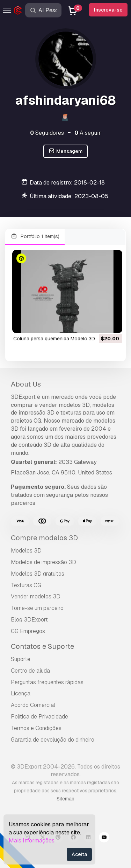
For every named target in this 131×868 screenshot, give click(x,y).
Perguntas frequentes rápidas (47, 682)
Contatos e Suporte (42, 646)
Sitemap (65, 799)
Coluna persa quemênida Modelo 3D (54, 339)
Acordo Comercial (33, 705)
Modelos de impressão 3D (43, 562)
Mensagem (65, 151)
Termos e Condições (36, 728)
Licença (21, 693)
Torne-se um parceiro (37, 608)
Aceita (79, 854)
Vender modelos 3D (36, 596)
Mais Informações (32, 841)
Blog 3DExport (29, 620)
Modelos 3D (26, 551)
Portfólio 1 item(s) (35, 237)
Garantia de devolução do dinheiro (53, 740)
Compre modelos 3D (44, 538)
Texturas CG (26, 585)
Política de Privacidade (39, 717)
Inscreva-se (108, 10)
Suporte (21, 659)
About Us (26, 384)
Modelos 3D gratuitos (38, 574)
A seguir (88, 133)
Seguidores (47, 133)
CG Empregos (28, 631)
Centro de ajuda (30, 671)
